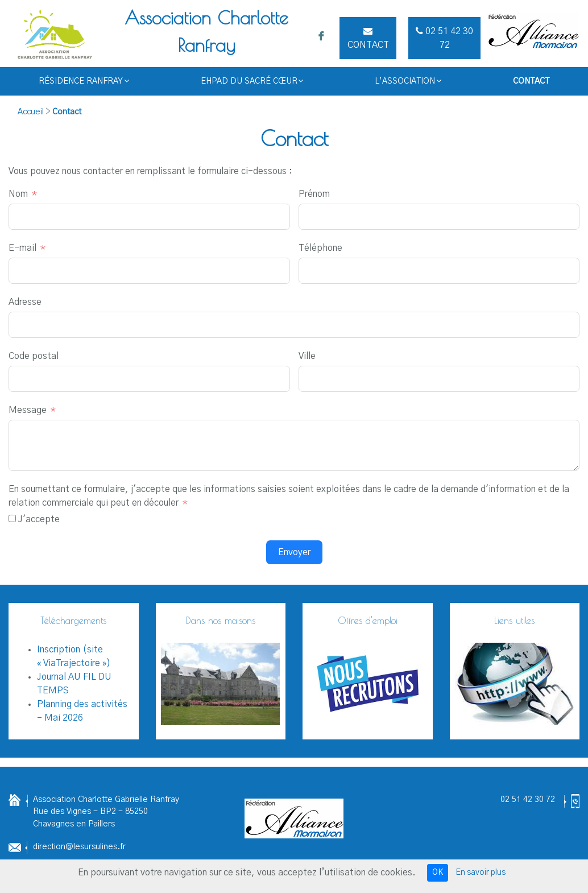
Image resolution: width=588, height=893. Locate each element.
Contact (368, 38)
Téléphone (320, 248)
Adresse (25, 302)
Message (28, 410)
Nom (18, 194)
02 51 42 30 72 (528, 800)
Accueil (31, 112)
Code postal (34, 356)
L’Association (408, 81)
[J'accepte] (12, 518)
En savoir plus (481, 873)
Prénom (314, 194)
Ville (307, 356)
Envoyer (294, 552)
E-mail (22, 248)
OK (438, 873)
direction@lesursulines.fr (79, 847)
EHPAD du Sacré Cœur (252, 81)
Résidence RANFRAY (84, 81)
